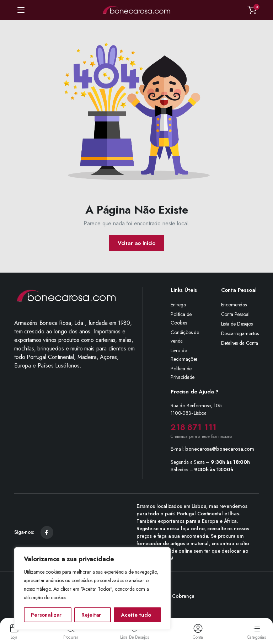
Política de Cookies (181, 318)
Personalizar (46, 615)
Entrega (178, 305)
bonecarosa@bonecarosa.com (220, 449)
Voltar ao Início (137, 243)
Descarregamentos (240, 333)
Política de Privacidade (183, 373)
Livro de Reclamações (184, 355)
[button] (252, 10)
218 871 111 (194, 427)
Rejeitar (91, 615)
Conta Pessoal (235, 314)
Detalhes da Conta (240, 343)
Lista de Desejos (237, 324)
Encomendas (234, 305)
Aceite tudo (136, 615)
